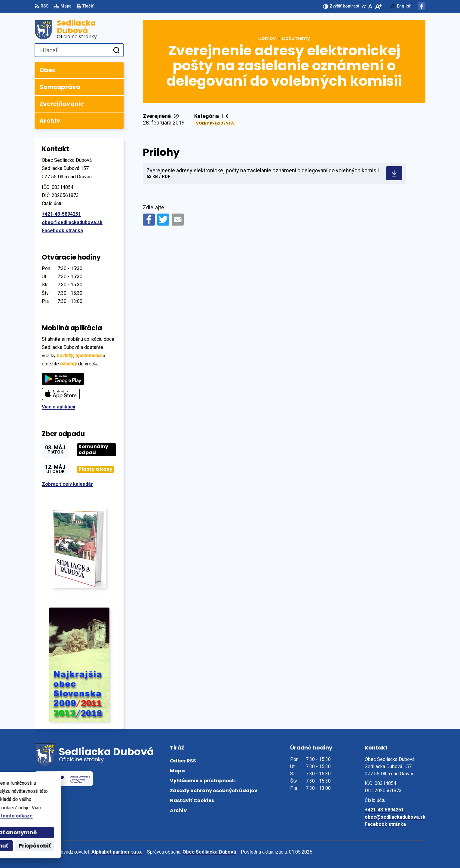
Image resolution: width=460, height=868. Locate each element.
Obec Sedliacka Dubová (209, 852)
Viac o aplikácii (58, 407)
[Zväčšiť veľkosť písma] (378, 6)
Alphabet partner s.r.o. (117, 852)
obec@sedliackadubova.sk (72, 222)
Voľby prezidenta (215, 123)
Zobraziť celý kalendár (67, 484)
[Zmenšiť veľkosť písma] (364, 6)
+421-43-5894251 (61, 214)
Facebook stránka (62, 231)
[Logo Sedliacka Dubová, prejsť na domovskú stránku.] (79, 30)
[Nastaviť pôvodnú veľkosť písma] (370, 6)
